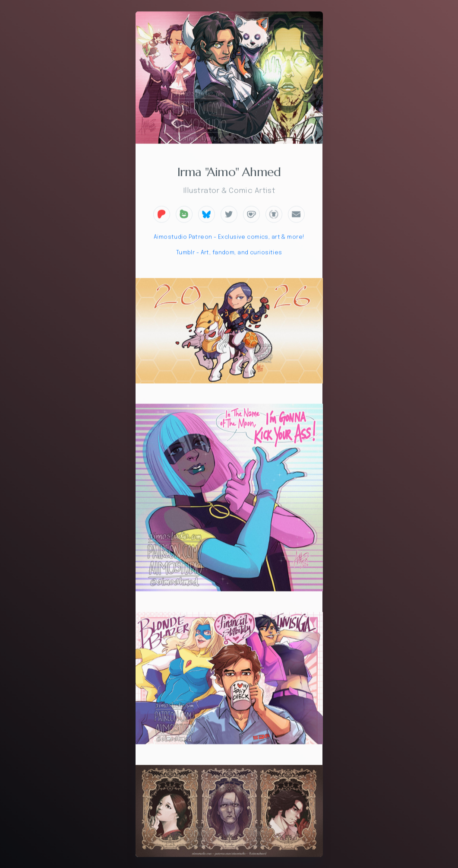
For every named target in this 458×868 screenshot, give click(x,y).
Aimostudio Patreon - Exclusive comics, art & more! (229, 238)
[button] (162, 215)
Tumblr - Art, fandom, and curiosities (229, 254)
